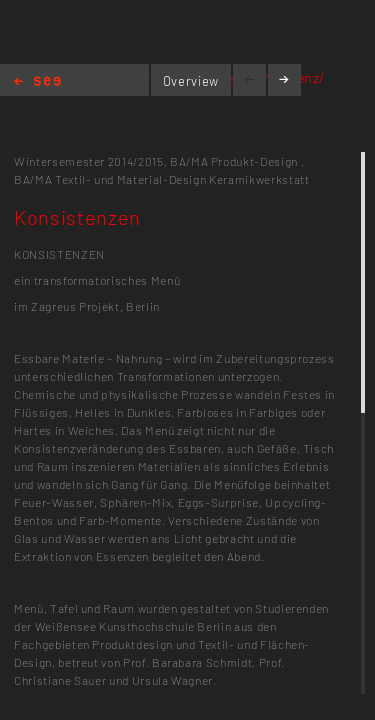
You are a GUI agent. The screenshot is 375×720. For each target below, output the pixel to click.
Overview (191, 81)
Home (37, 82)
